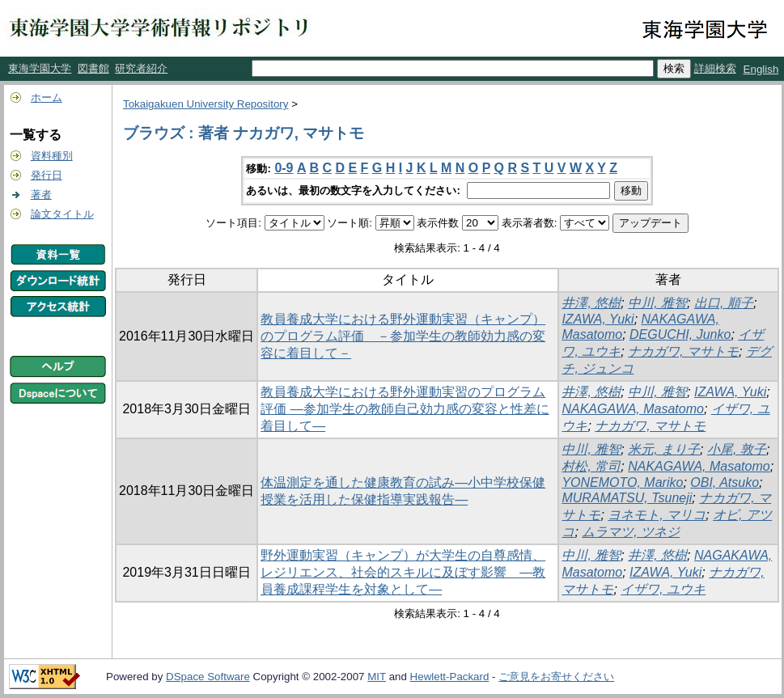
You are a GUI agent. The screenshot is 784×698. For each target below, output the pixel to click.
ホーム (47, 97)
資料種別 (52, 156)
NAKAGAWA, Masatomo (632, 409)
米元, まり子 (664, 449)
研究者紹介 (141, 68)
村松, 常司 (591, 466)
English (761, 69)
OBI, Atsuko (725, 482)
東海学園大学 (40, 68)
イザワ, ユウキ (663, 589)
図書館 (93, 68)
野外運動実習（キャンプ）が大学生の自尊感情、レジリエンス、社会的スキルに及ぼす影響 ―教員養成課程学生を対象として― (403, 572)
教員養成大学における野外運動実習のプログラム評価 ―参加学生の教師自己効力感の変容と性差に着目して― (405, 409)
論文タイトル (62, 214)
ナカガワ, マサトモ (683, 351)
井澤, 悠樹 (591, 303)
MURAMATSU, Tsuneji (627, 498)
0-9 (284, 168)
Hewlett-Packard (450, 677)
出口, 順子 (724, 303)
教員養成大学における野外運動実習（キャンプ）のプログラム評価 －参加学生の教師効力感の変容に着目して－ (403, 336)
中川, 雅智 (657, 303)
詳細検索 (715, 68)
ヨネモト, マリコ (657, 515)
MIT (377, 677)
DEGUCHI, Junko (680, 334)
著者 (41, 195)
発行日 (47, 175)
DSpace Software (208, 677)
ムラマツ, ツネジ (631, 532)
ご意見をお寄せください (556, 677)
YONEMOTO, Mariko (622, 482)
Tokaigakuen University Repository (206, 104)
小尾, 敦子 (737, 449)
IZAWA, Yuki (598, 319)
